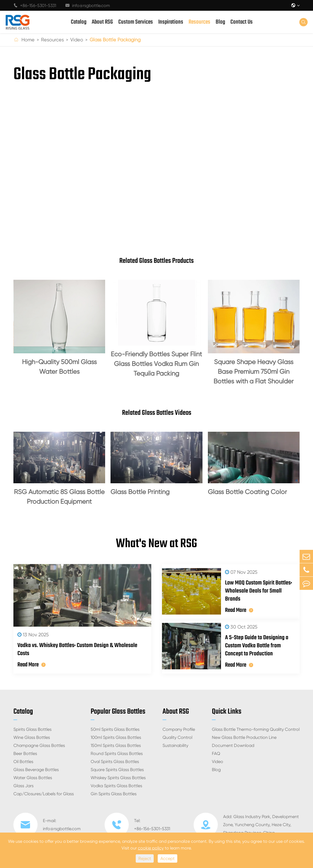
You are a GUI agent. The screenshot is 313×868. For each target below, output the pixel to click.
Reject (145, 858)
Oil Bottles (23, 762)
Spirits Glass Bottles (32, 729)
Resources (199, 22)
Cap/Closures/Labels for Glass (44, 794)
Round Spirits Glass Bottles (117, 753)
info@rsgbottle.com (88, 6)
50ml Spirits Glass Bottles (115, 729)
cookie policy (151, 848)
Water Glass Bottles (33, 778)
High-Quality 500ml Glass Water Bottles (59, 367)
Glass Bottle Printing (140, 492)
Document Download (233, 745)
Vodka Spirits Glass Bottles (116, 786)
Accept (167, 858)
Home (28, 40)
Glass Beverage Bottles (36, 770)
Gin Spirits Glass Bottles (114, 794)
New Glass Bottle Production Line (244, 737)
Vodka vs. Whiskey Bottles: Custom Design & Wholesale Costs (77, 649)
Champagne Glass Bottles (39, 745)
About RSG (102, 22)
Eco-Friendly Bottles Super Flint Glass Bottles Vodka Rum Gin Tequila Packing (156, 364)
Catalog (79, 22)
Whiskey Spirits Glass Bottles (118, 778)
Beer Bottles (25, 753)
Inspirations (171, 22)
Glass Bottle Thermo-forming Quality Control (256, 729)
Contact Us (242, 22)
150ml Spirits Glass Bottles (116, 745)
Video (77, 40)
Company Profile (179, 729)
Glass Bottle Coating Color (247, 492)
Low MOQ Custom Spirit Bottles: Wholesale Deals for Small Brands (259, 591)
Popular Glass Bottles (118, 712)
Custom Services (136, 22)
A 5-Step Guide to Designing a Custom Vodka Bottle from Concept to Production (257, 646)
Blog (220, 22)
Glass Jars (23, 786)
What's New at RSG (156, 544)
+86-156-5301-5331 (35, 6)
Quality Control (177, 737)
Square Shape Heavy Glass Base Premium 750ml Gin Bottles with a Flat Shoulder (254, 372)
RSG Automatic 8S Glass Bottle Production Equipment (59, 497)
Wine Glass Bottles (32, 737)
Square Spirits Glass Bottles (117, 770)
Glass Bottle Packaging (115, 40)
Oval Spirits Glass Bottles (115, 762)
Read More (32, 665)
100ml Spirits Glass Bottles (116, 737)
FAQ (216, 753)
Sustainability (175, 745)
